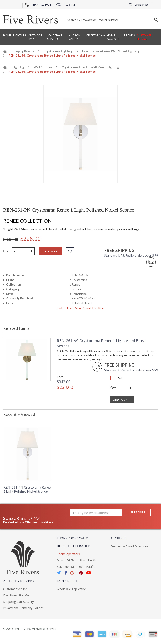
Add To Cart (122, 400)
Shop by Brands (23, 51)
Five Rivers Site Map (17, 595)
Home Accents (113, 37)
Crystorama (96, 35)
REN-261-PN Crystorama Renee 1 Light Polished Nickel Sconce (27, 489)
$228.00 (31, 239)
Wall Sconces (43, 67)
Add (121, 378)
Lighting (20, 35)
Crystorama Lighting (58, 51)
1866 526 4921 (38, 5)
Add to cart (50, 251)
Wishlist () (138, 5)
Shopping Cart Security (18, 602)
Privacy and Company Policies (23, 608)
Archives (118, 538)
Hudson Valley (75, 37)
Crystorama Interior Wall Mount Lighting (111, 51)
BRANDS (129, 35)
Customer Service (144, 37)
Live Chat (66, 5)
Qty (6, 251)
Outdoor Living (35, 37)
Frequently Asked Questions (129, 546)
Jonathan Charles (55, 37)
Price (60, 377)
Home (7, 35)
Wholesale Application (72, 589)
